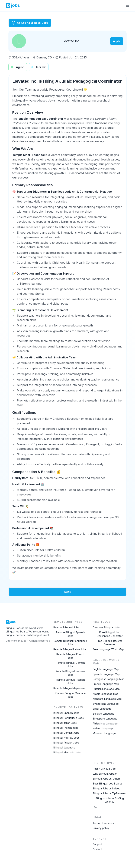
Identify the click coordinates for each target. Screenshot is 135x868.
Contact (97, 849)
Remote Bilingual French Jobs (70, 656)
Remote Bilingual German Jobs (70, 665)
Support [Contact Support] (97, 844)
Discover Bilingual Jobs (106, 627)
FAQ (95, 807)
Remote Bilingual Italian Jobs (70, 649)
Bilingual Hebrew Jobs (66, 738)
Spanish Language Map (106, 674)
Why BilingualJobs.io (105, 774)
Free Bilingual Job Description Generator (110, 634)
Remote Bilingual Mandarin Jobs (70, 695)
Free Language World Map (108, 649)
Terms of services (103, 823)
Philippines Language (105, 723)
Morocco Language (104, 733)
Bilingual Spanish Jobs (66, 713)
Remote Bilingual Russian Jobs (70, 681)
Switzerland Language (106, 704)
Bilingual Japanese (64, 747)
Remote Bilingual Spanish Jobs (70, 634)
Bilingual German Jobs (66, 733)
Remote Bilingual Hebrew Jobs (70, 673)
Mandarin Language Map (107, 699)
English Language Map (106, 669)
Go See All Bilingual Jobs (30, 23)
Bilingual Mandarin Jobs (67, 752)
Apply (117, 41)
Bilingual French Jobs (66, 728)
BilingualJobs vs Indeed (107, 788)
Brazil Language (102, 709)
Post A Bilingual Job (104, 769)
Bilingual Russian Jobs (66, 743)
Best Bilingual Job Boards (108, 784)
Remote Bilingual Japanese (69, 688)
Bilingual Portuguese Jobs (69, 718)
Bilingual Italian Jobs (65, 723)
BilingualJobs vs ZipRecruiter (110, 793)
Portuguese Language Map (109, 679)
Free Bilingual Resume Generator (110, 643)
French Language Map (106, 684)
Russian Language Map (106, 689)
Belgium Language (104, 714)
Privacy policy (101, 828)
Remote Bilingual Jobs (66, 627)
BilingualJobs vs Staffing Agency (110, 800)
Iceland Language (103, 728)
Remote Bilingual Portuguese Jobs (70, 643)
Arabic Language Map (106, 694)
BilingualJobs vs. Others (107, 779)
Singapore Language (105, 719)
